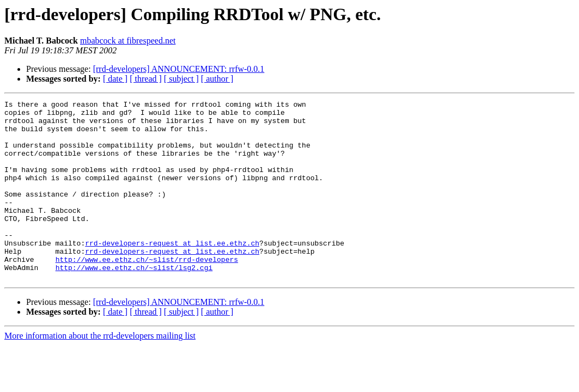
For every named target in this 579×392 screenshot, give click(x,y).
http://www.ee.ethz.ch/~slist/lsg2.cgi (134, 302)
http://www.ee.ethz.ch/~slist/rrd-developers (147, 292)
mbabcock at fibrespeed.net (128, 41)
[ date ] (115, 79)
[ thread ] (146, 79)
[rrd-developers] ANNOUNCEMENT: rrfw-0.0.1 (179, 69)
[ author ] (217, 79)
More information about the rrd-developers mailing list (100, 372)
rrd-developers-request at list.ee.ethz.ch (172, 272)
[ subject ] (181, 79)
